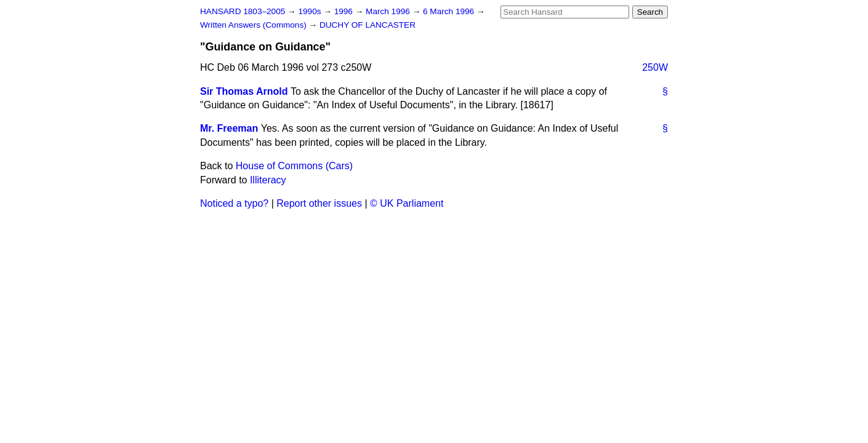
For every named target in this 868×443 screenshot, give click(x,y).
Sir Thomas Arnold (244, 91)
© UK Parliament (407, 203)
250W (655, 67)
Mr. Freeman (229, 128)
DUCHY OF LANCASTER (368, 25)
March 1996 (389, 11)
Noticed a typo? (234, 203)
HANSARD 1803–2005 (243, 11)
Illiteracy (268, 180)
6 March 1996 (450, 11)
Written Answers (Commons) (255, 25)
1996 (345, 11)
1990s (311, 11)
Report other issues (319, 203)
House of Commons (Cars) (294, 166)
